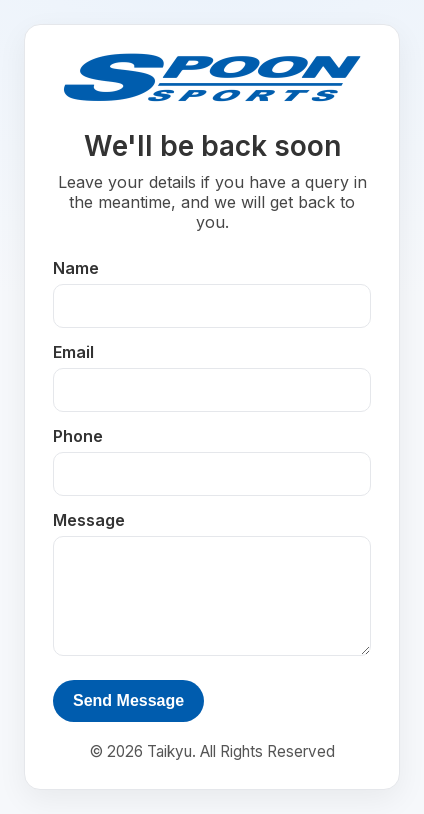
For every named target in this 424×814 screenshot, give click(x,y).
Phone (78, 436)
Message (89, 520)
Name (76, 268)
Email (73, 352)
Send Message (128, 700)
